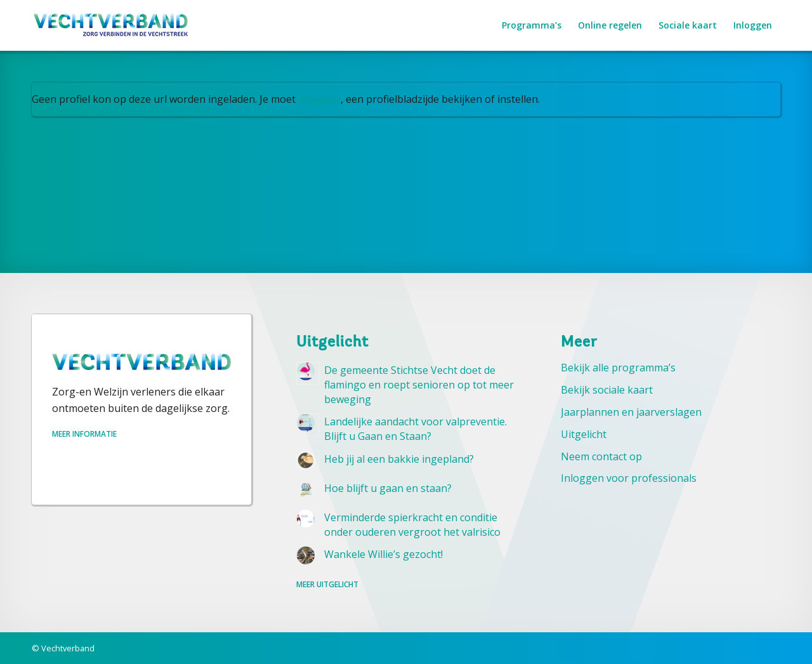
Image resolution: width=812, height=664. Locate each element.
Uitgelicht (584, 434)
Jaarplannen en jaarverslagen (631, 412)
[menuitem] (532, 25)
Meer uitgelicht (327, 584)
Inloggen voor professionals (629, 478)
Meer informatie (84, 434)
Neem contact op (601, 456)
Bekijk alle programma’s (618, 368)
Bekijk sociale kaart (607, 390)
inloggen (319, 99)
